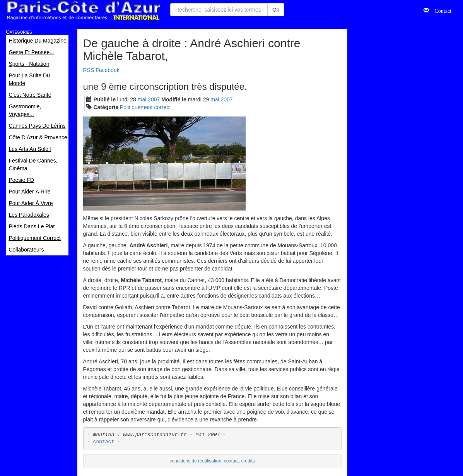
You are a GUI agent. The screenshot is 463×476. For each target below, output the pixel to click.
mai (142, 99)
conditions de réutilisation (196, 461)
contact (104, 442)
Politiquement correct (145, 107)
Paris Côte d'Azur (83, 11)
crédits (248, 461)
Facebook (107, 70)
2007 (154, 99)
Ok (276, 10)
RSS (89, 70)
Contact (440, 10)
